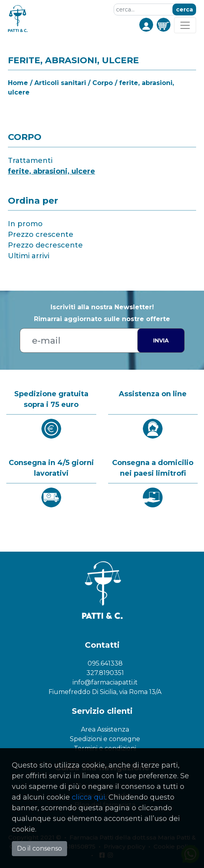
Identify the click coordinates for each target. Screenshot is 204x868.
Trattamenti (30, 161)
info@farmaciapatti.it (105, 682)
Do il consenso (39, 848)
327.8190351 (105, 673)
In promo (25, 224)
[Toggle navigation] (185, 25)
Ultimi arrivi (29, 256)
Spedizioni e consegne (105, 739)
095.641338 (105, 663)
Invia (161, 340)
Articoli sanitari (60, 83)
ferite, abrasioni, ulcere (51, 171)
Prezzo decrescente (45, 245)
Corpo (103, 83)
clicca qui (89, 797)
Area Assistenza (105, 729)
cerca (184, 9)
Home (18, 83)
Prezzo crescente (41, 234)
